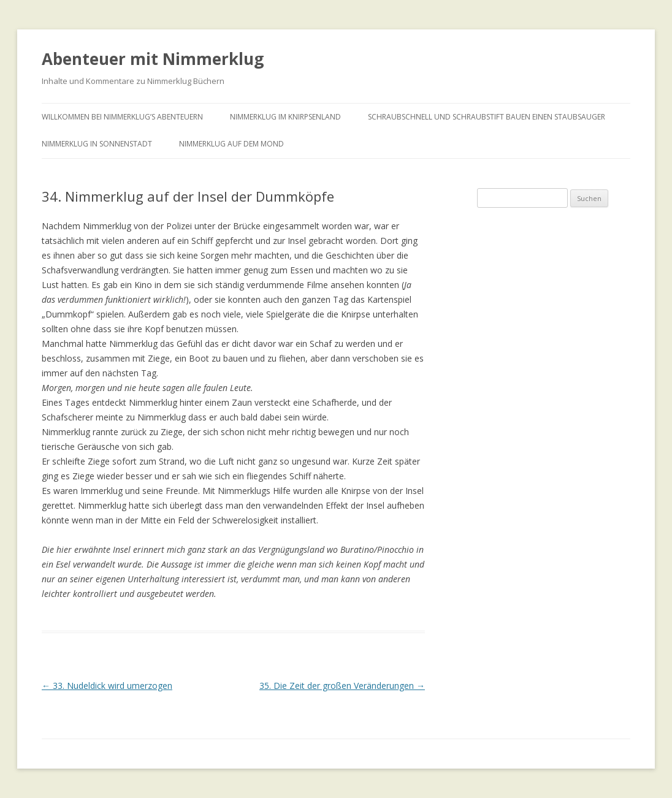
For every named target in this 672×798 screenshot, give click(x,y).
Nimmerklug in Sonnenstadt (97, 144)
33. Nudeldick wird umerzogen (107, 686)
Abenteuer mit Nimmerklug (153, 59)
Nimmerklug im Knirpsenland (285, 117)
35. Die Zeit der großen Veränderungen (342, 686)
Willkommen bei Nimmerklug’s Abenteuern (122, 117)
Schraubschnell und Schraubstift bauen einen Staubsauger (487, 117)
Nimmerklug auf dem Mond (231, 144)
